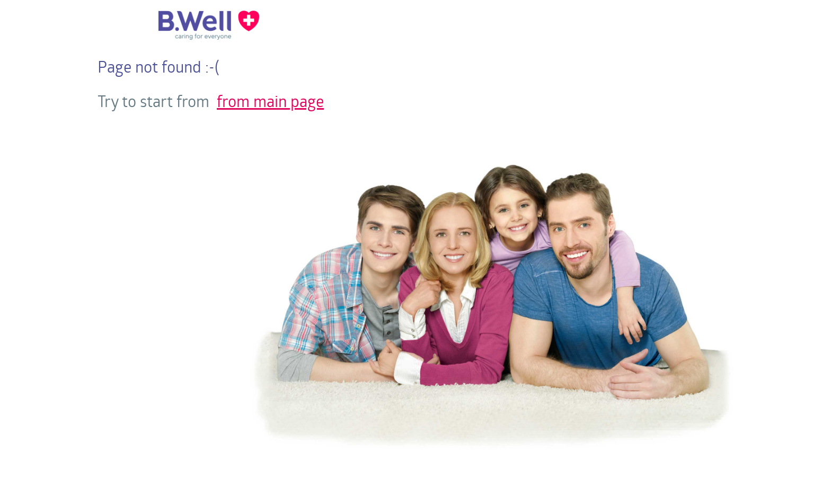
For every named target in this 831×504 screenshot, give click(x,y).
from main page (270, 101)
